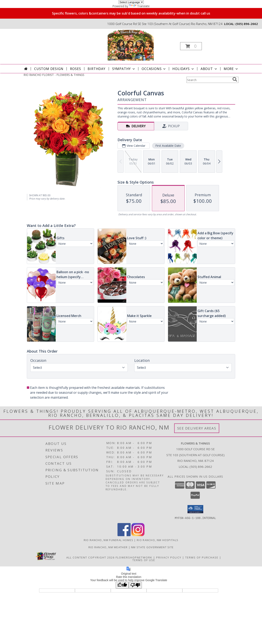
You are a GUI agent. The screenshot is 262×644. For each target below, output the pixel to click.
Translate (139, 6)
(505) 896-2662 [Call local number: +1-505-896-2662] (247, 24)
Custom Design (49, 69)
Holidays (183, 69)
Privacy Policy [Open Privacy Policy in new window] (169, 557)
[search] (235, 79)
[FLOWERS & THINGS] (131, 45)
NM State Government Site (152, 547)
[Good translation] (122, 585)
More (231, 69)
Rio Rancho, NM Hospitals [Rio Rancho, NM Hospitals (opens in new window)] (158, 540)
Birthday (96, 69)
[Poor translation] (135, 585)
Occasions (154, 69)
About (209, 69)
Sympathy (124, 69)
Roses (75, 69)
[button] (191, 46)
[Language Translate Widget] (131, 2)
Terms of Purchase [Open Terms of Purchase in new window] (202, 557)
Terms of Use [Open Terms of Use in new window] (144, 560)
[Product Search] (209, 80)
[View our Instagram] (138, 535)
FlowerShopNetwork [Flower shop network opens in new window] (134, 557)
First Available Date (168, 146)
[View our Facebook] (124, 535)
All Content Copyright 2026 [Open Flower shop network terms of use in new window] (90, 557)
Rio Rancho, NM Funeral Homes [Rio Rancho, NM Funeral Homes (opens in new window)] (108, 540)
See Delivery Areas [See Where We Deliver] (197, 428)
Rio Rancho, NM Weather (108, 547)
